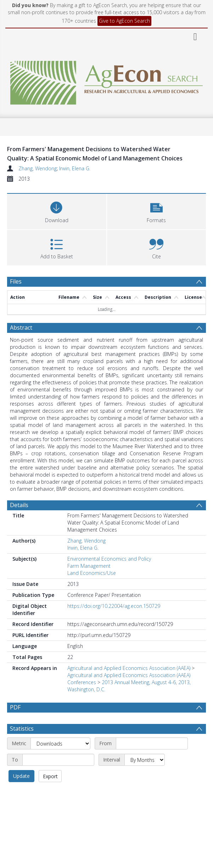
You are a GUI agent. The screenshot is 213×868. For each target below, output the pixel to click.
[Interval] (145, 760)
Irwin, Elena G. (75, 168)
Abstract (21, 328)
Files (16, 281)
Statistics (22, 729)
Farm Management (89, 566)
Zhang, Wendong (38, 168)
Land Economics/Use (92, 573)
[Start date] (152, 743)
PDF (15, 707)
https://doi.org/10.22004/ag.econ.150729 (114, 606)
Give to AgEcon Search (124, 21)
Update (21, 776)
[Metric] (60, 743)
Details (19, 505)
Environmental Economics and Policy (109, 559)
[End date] (58, 760)
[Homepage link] (106, 81)
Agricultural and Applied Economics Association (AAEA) (129, 668)
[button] (157, 211)
